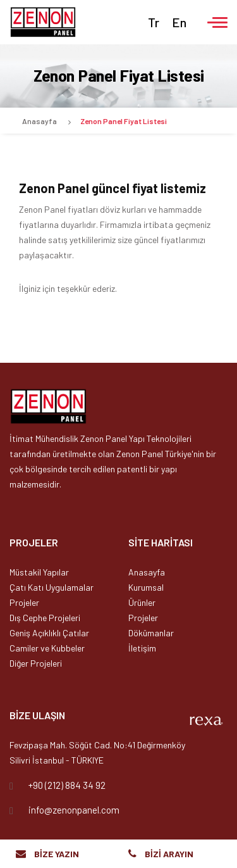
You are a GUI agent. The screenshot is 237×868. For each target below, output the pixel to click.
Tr (154, 22)
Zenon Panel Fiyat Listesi (124, 121)
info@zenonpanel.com (74, 810)
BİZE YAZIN (57, 854)
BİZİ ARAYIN (169, 854)
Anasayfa (39, 121)
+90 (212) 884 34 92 (67, 785)
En (179, 22)
